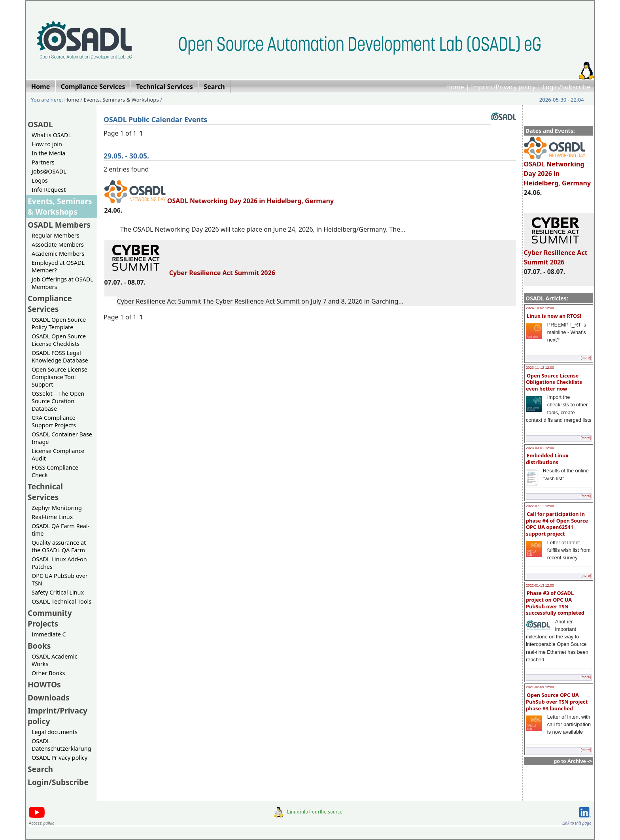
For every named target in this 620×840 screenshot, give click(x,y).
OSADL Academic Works (54, 660)
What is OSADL (51, 135)
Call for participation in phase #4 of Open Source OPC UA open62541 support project (557, 524)
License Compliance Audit (58, 455)
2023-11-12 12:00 (540, 368)
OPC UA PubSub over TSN (60, 580)
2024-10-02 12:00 (540, 308)
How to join (47, 144)
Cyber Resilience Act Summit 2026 (556, 254)
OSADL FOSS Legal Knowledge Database (60, 357)
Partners (43, 162)
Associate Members (58, 244)
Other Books (48, 673)
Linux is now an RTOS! (554, 316)
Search (40, 769)
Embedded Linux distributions (547, 459)
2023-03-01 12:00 (540, 448)
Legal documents (55, 732)
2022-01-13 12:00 (540, 585)
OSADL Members (59, 225)
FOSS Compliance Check (55, 471)
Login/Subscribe (566, 87)
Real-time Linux (52, 517)
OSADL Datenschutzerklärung (61, 745)
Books (39, 646)
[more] (586, 358)
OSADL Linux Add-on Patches (59, 563)
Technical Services (45, 492)
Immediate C (49, 634)
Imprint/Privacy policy (503, 87)
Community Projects (50, 618)
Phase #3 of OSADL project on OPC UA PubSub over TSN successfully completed (555, 603)
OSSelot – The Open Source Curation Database (58, 401)
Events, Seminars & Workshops (121, 100)
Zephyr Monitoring (57, 508)
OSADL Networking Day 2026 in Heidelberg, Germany (558, 170)
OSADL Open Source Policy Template (59, 323)
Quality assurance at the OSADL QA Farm (59, 546)
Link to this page (577, 823)
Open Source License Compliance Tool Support (60, 377)
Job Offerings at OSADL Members (62, 283)
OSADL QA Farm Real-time (60, 530)
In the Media (48, 153)
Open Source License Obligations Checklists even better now (554, 382)
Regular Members (56, 235)
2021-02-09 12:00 (540, 687)
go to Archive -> (573, 761)
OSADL (40, 124)
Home (455, 87)
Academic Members (58, 254)
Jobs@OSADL (49, 171)
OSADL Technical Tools (61, 601)
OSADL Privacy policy (60, 758)
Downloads (49, 697)
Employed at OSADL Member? (58, 266)
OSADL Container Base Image (62, 438)
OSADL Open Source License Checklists (59, 340)
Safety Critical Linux (58, 592)
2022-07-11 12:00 (540, 506)
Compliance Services (50, 304)
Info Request (49, 190)
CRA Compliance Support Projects (54, 421)
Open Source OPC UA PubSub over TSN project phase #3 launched (557, 701)
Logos (40, 180)
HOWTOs (44, 684)
